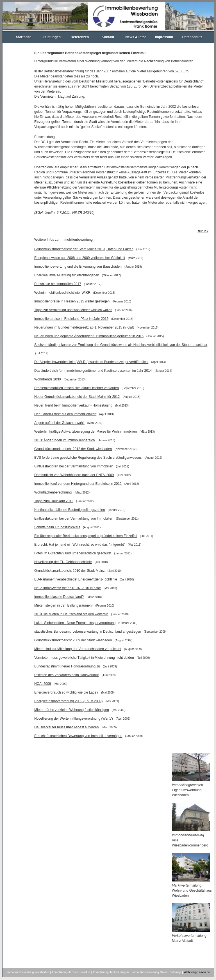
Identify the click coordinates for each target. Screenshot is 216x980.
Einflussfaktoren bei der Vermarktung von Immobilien (74, 466)
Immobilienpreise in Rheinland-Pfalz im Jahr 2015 (71, 319)
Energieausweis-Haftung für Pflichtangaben (67, 275)
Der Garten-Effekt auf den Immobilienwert (65, 414)
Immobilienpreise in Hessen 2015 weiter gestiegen (72, 301)
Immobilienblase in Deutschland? (59, 597)
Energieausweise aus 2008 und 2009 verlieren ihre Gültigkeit (80, 258)
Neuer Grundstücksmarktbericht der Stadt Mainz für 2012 (77, 397)
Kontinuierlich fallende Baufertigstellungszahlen (70, 510)
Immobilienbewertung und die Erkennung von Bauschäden (78, 267)
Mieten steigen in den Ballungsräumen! (63, 605)
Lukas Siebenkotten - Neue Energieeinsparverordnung (75, 623)
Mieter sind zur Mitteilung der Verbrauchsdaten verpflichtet (78, 649)
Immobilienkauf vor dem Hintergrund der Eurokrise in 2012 (78, 484)
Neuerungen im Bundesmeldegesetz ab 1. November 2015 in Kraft (84, 327)
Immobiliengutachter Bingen (111, 972)
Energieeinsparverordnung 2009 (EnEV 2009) (69, 701)
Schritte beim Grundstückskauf (57, 527)
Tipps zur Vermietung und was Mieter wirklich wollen (73, 310)
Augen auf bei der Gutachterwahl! (59, 423)
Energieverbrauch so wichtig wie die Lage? (66, 692)
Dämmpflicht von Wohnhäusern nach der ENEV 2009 (74, 475)
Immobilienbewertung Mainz (150, 972)
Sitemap (176, 972)
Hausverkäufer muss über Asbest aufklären (66, 727)
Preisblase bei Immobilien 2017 (58, 284)
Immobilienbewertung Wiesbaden (28, 972)
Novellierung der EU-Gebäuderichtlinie (63, 562)
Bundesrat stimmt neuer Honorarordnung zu (67, 666)
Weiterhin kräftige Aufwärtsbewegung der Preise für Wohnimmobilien (86, 432)
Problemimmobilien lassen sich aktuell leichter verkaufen (77, 388)
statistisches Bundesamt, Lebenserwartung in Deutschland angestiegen (88, 632)
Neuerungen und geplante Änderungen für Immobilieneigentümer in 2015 (89, 336)
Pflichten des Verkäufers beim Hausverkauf (66, 675)
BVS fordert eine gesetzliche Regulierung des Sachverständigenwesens (88, 458)
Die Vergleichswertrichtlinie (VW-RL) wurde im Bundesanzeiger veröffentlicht (91, 362)
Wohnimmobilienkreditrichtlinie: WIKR (62, 293)
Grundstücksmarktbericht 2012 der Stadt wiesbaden (73, 449)
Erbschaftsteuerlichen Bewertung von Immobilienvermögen (78, 736)
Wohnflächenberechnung (53, 492)
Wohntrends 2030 (48, 379)
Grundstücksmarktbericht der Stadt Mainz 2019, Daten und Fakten (84, 249)
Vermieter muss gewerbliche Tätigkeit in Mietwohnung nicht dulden (84, 658)
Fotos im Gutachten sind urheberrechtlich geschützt (73, 553)
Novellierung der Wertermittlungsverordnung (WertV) (74, 719)
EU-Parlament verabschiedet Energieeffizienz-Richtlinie (76, 579)
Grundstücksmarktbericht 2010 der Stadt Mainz (70, 571)
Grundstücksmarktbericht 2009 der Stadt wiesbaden (73, 640)
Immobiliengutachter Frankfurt (71, 972)
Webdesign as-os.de (197, 972)
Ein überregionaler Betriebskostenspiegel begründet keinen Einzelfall (86, 536)
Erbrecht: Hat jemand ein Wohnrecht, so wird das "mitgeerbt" (80, 545)
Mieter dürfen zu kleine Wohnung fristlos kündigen (72, 710)
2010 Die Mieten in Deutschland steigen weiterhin (71, 614)
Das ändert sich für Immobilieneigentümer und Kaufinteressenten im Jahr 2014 (93, 371)
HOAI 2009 (43, 684)
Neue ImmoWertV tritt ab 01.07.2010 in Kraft (68, 588)
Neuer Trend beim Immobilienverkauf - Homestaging (73, 405)
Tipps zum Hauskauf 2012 (54, 501)
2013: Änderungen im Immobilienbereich (64, 440)
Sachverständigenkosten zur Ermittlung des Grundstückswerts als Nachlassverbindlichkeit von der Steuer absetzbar (121, 345)
